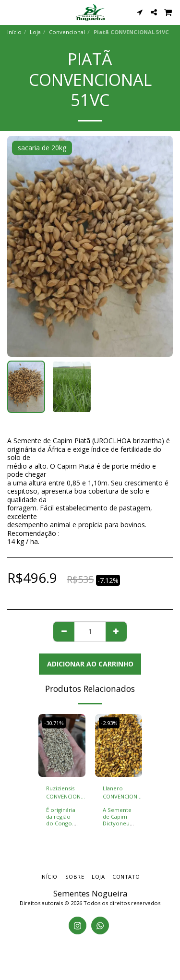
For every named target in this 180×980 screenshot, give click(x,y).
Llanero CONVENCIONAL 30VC (123, 793)
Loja (35, 32)
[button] (11, 12)
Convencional (67, 32)
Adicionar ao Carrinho (90, 664)
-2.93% (109, 723)
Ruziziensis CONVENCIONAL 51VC (66, 793)
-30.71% (54, 723)
